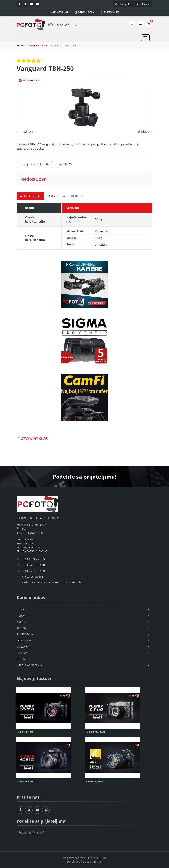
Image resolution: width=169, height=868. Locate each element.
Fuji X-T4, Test (25, 732)
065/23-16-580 (110, 12)
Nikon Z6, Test (94, 782)
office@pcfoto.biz (32, 577)
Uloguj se (143, 4)
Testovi (22, 628)
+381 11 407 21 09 (33, 559)
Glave (55, 46)
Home (24, 46)
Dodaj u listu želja (35, 165)
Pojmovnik (24, 640)
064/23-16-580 (84, 12)
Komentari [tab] (56, 196)
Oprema (35, 46)
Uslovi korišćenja (29, 665)
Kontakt (23, 659)
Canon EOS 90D (25, 782)
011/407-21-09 (58, 12)
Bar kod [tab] (78, 196)
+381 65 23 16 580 (33, 571)
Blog (20, 609)
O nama (22, 653)
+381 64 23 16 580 (33, 565)
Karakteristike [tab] (30, 196)
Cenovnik (23, 647)
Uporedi (64, 165)
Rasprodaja (25, 634)
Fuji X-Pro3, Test (95, 732)
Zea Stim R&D (93, 861)
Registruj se (124, 4)
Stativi (45, 46)
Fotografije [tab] (29, 80)
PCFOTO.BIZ (34, 439)
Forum (22, 616)
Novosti (23, 622)
